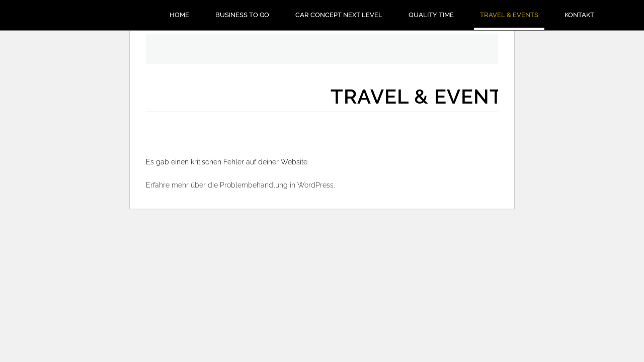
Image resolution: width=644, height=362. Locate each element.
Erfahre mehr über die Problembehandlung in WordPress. (240, 185)
